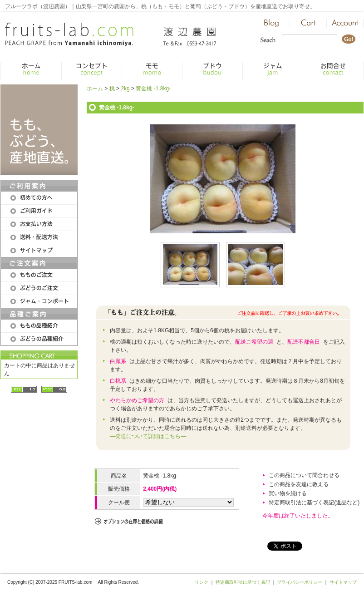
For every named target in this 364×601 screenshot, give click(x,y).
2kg (125, 89)
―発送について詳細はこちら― (148, 436)
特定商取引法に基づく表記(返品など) (314, 502)
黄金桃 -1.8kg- (153, 89)
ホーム (95, 89)
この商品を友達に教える (299, 484)
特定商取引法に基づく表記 (243, 582)
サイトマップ (343, 582)
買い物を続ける (288, 493)
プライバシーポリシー (300, 582)
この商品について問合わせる (304, 475)
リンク (202, 582)
